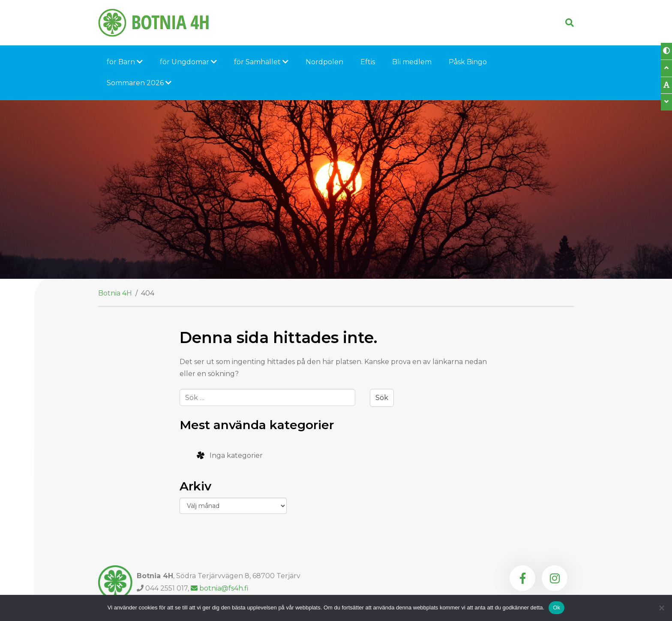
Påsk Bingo (468, 62)
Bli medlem (412, 62)
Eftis (368, 62)
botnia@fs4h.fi (220, 588)
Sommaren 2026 (139, 83)
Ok (556, 608)
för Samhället (261, 62)
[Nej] (661, 608)
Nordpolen (324, 62)
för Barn (125, 62)
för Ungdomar (188, 62)
